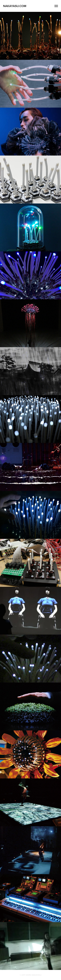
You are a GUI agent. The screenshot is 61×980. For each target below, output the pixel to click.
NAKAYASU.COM (15, 6)
